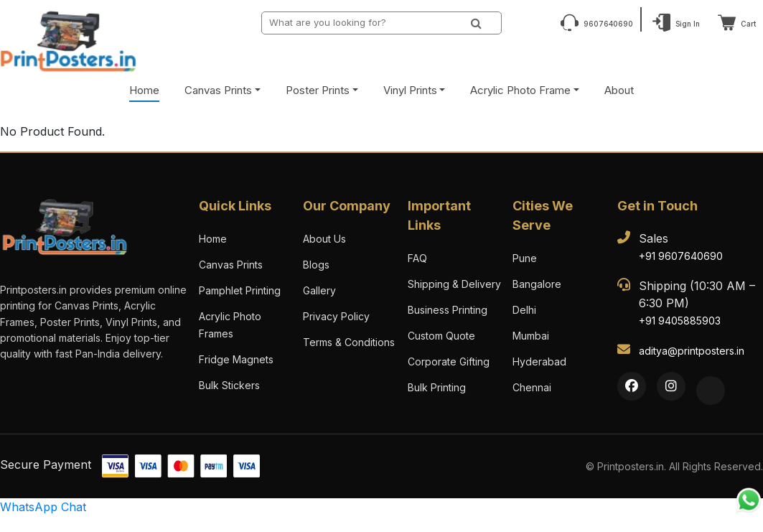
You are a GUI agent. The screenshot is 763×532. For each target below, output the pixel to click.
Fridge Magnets (236, 359)
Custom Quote (441, 336)
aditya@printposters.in (692, 351)
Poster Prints (318, 90)
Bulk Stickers (229, 385)
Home (144, 90)
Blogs (316, 265)
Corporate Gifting (449, 361)
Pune (525, 258)
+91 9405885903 (680, 321)
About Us (324, 239)
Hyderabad (539, 361)
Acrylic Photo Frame (520, 90)
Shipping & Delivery (454, 284)
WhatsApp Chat (43, 507)
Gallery (319, 290)
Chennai (532, 387)
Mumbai (531, 336)
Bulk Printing (437, 387)
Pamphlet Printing (240, 290)
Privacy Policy (336, 316)
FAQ (417, 258)
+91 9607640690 (681, 256)
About (619, 90)
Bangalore (537, 284)
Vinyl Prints (410, 90)
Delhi (524, 310)
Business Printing (448, 310)
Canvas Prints (218, 90)
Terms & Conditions (349, 342)
